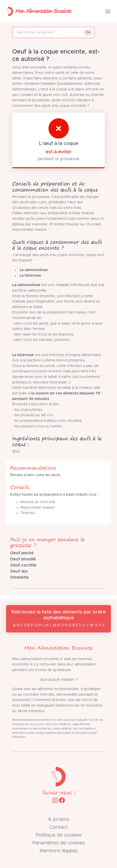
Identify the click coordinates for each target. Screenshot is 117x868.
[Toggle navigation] (108, 11)
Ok (88, 32)
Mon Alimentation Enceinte (38, 11)
